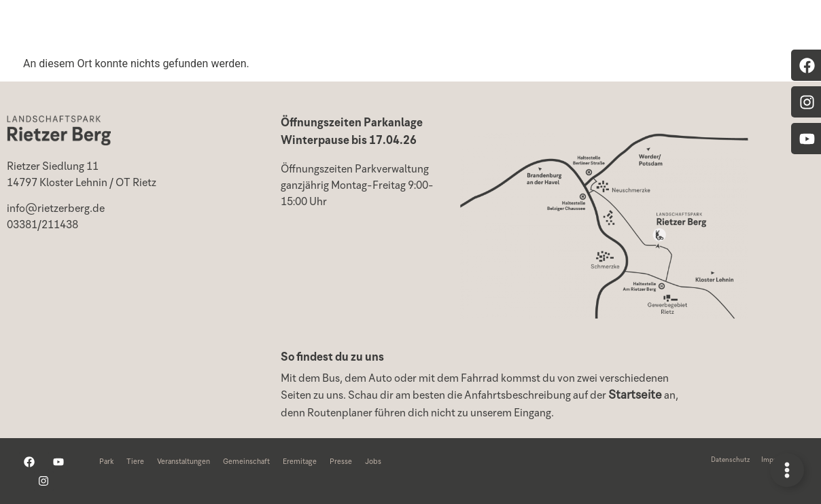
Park (257, 27)
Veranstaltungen (423, 27)
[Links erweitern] (787, 470)
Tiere (324, 27)
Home (191, 27)
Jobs (373, 462)
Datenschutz (730, 461)
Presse (341, 462)
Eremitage (739, 27)
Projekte (531, 27)
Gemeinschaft (633, 27)
